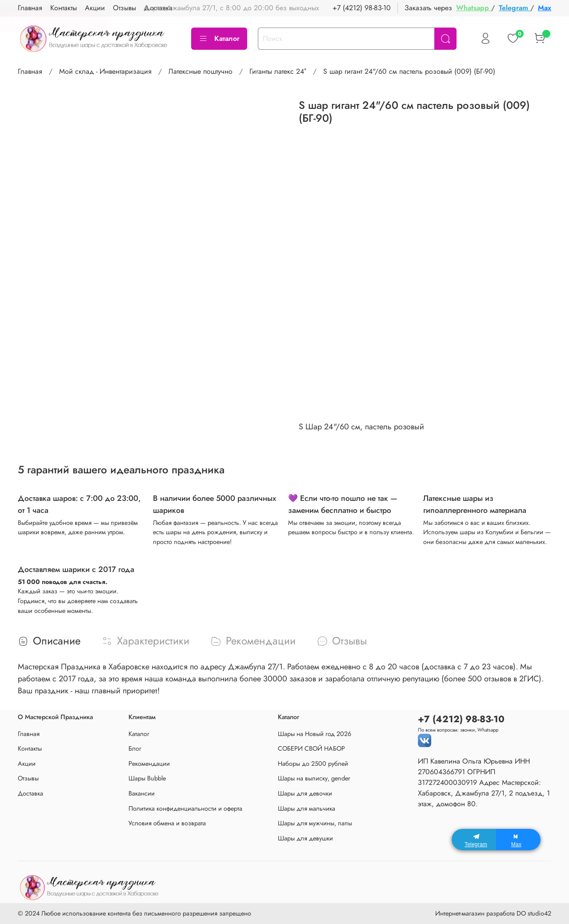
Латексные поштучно (200, 71)
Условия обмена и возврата (167, 823)
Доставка (30, 793)
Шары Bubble (147, 778)
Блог (135, 748)
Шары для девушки (305, 838)
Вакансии (142, 793)
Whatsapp (474, 8)
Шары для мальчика (307, 808)
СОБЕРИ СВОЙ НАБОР (311, 748)
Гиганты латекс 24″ (278, 71)
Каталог (219, 38)
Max (545, 8)
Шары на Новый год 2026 (315, 734)
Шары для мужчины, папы (315, 823)
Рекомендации (149, 764)
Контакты (30, 748)
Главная (30, 71)
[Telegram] (474, 840)
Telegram (515, 8)
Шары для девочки (305, 793)
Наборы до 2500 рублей (313, 764)
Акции (27, 764)
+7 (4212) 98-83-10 (362, 8)
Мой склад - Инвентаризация (105, 71)
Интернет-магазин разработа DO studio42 (493, 913)
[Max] (518, 840)
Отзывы (28, 778)
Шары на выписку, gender (314, 778)
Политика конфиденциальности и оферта (185, 808)
